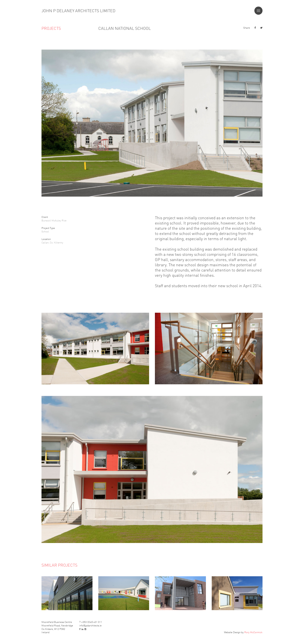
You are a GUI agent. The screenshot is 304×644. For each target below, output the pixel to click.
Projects (51, 28)
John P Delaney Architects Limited (78, 11)
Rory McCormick (253, 632)
